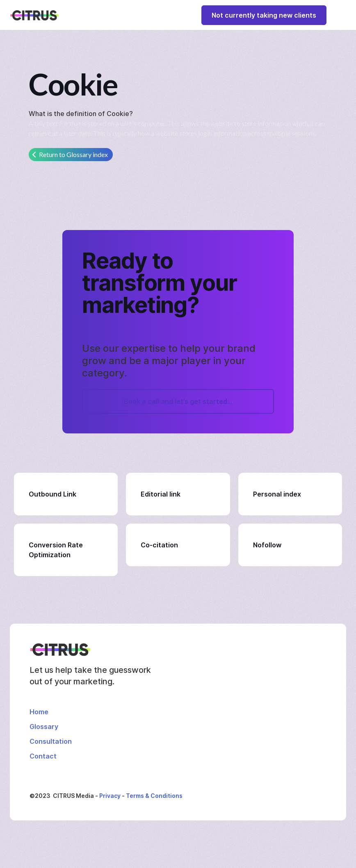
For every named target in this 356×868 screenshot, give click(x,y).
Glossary (44, 727)
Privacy (110, 796)
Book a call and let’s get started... (178, 401)
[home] (34, 15)
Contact (43, 756)
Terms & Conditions (154, 796)
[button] (339, 15)
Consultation (51, 741)
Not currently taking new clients (264, 15)
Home (39, 712)
